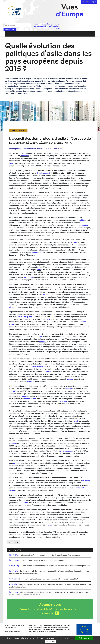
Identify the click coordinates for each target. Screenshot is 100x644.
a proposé (23, 396)
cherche (25, 503)
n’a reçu (70, 379)
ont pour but (48, 294)
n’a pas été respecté (37, 366)
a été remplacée (67, 451)
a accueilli (73, 242)
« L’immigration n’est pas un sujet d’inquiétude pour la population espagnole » (51, 555)
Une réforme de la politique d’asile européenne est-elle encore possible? (48, 579)
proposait (48, 371)
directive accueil (43, 173)
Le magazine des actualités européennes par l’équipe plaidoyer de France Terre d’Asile (46, 26)
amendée (13, 391)
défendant (84, 225)
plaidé (81, 220)
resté (11, 163)
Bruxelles (86, 480)
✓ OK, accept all (84, 638)
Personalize (51, 641)
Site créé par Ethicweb (13, 632)
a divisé (29, 381)
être (15, 463)
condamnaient (30, 399)
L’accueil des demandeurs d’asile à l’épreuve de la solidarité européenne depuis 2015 (56, 566)
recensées (25, 156)
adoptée (68, 389)
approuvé (13, 443)
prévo (75, 421)
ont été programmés (26, 317)
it (78, 421)
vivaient (12, 307)
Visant (40, 337)
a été (39, 270)
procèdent (29, 277)
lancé (50, 525)
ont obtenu (37, 252)
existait (50, 319)
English (93, 2)
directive (43, 342)
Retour (15, 542)
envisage (64, 401)
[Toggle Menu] (92, 34)
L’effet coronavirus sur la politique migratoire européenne (44, 560)
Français (85, 2)
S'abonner (47, 613)
